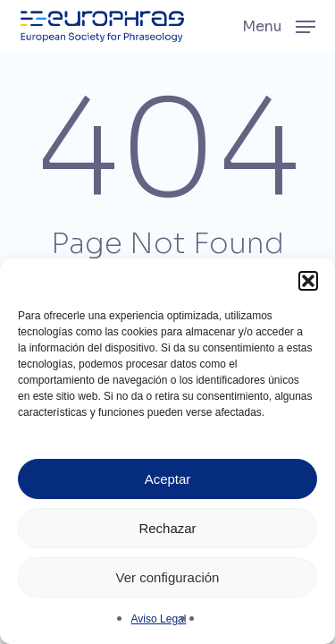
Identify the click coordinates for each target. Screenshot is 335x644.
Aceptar (168, 479)
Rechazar (167, 528)
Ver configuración (168, 577)
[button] (308, 281)
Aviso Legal (159, 619)
